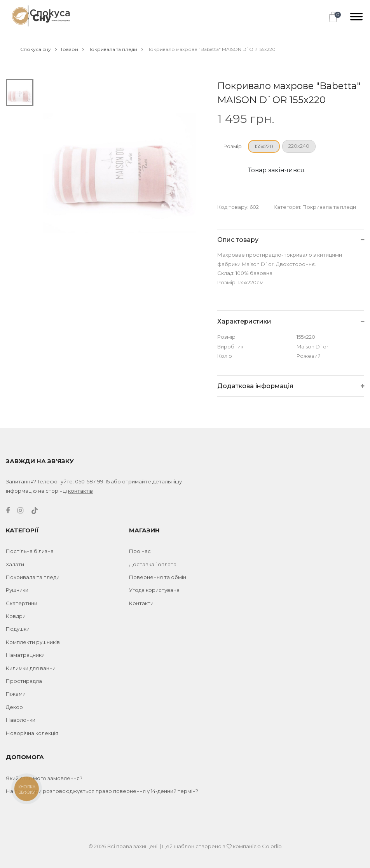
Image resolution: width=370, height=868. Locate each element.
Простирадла (24, 681)
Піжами (16, 694)
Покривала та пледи (115, 49)
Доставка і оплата (153, 564)
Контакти (141, 603)
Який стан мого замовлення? (44, 778)
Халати (15, 564)
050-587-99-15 (92, 481)
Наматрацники (25, 655)
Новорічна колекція (32, 733)
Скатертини (22, 603)
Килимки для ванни (31, 668)
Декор (14, 707)
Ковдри (16, 616)
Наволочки (21, 720)
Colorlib (272, 846)
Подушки (18, 629)
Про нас (140, 551)
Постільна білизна (30, 551)
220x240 (299, 146)
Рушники (17, 590)
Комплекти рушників (33, 642)
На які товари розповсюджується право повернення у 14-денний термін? (102, 791)
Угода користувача (154, 590)
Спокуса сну (38, 49)
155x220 (264, 146)
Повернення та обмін (158, 577)
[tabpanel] (120, 156)
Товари (72, 49)
